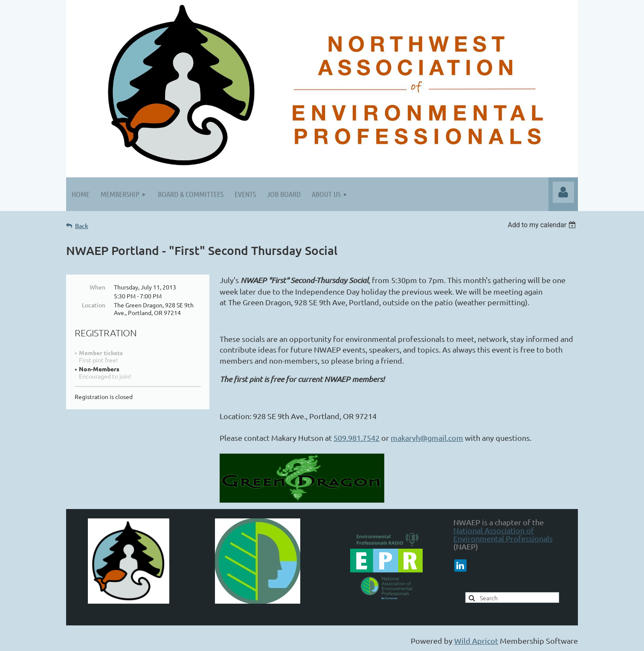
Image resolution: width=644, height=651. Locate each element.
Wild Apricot (476, 641)
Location (94, 305)
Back (82, 226)
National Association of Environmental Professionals (503, 534)
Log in (563, 192)
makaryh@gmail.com (427, 438)
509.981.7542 (357, 438)
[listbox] (543, 225)
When (97, 287)
